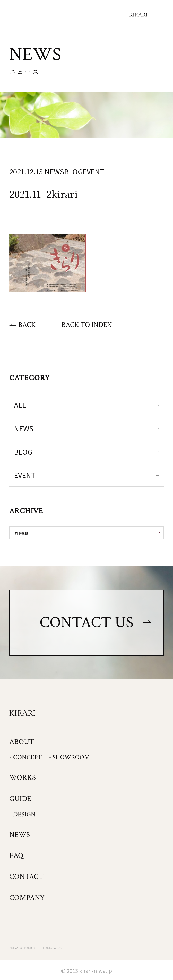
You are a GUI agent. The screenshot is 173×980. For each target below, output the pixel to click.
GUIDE (20, 799)
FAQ (16, 856)
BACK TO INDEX (87, 325)
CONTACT (26, 877)
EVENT (25, 475)
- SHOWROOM (69, 757)
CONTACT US (86, 622)
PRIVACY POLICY (22, 948)
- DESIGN (22, 814)
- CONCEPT (25, 757)
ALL (20, 405)
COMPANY (27, 898)
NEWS (24, 428)
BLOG (23, 452)
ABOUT (22, 742)
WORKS (23, 778)
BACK (27, 325)
